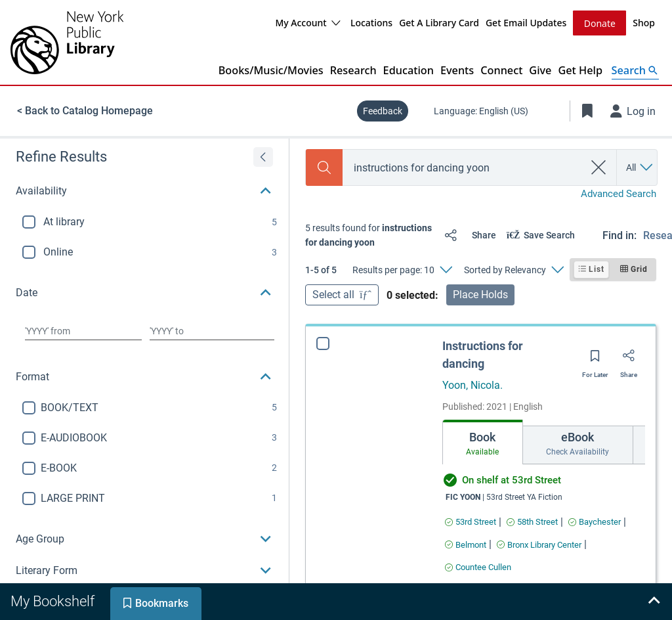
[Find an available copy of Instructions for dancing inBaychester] (595, 521)
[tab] (506, 441)
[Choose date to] (212, 330)
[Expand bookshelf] (654, 602)
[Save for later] (595, 359)
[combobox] (463, 167)
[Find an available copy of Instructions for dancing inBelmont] (466, 544)
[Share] (468, 234)
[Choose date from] (83, 330)
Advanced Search (619, 193)
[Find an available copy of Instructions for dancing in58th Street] (532, 521)
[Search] (324, 167)
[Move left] (454, 445)
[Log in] (633, 110)
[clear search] (599, 167)
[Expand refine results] (263, 156)
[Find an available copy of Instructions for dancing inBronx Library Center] (539, 544)
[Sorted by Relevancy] (514, 269)
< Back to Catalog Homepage (85, 110)
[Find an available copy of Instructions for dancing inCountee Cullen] (478, 566)
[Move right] (633, 445)
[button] (144, 190)
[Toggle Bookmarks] (587, 110)
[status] (369, 235)
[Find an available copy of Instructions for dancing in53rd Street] (471, 521)
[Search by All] (640, 167)
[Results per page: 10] (402, 269)
